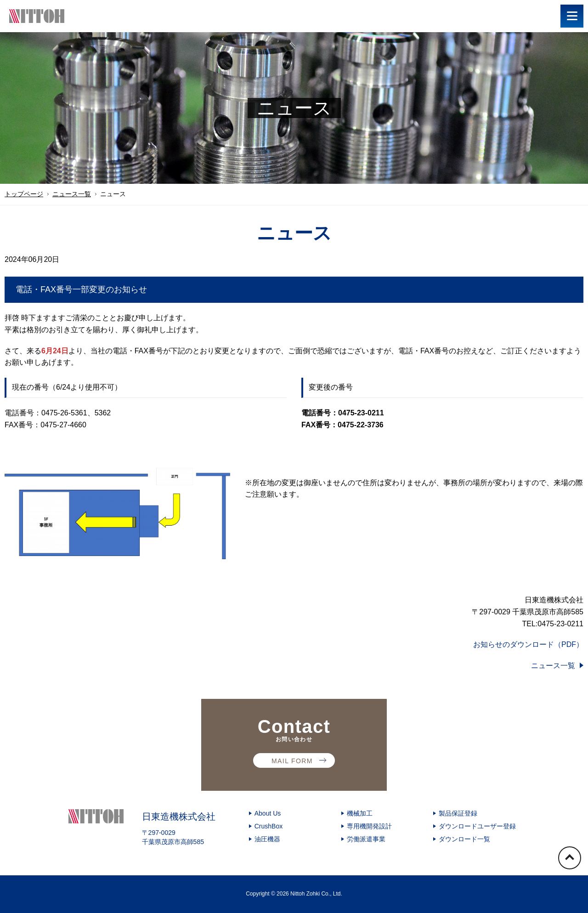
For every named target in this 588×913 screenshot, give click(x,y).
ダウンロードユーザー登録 (477, 826)
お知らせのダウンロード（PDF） (528, 644)
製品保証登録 (458, 813)
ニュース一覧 (72, 194)
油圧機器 (267, 839)
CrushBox (269, 826)
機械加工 (360, 813)
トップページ (24, 194)
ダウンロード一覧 (464, 839)
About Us (268, 813)
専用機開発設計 (369, 826)
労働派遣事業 (366, 839)
